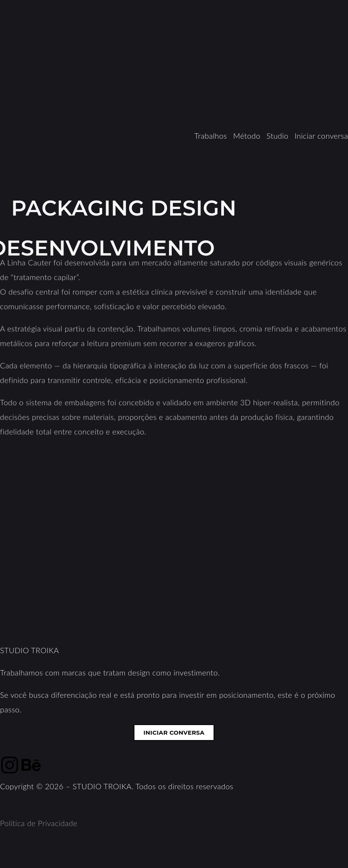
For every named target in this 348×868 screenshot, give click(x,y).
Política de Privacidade (39, 823)
